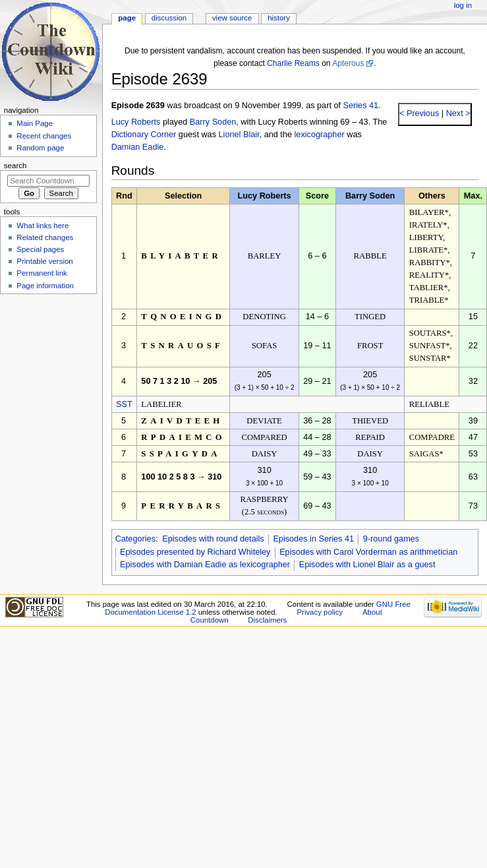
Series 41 (361, 106)
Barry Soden (213, 122)
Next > (457, 113)
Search (15, 166)
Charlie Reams (293, 63)
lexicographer (320, 135)
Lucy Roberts (136, 122)
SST (124, 404)
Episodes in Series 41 (313, 539)
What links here (43, 226)
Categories (135, 539)
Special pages (40, 249)
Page (127, 18)
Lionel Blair (239, 135)
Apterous (348, 63)
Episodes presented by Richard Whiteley (195, 552)
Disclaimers (267, 620)
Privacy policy (320, 612)
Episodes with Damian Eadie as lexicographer (205, 565)
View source (232, 18)
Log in (463, 5)
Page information (45, 286)
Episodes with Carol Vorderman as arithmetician (368, 552)
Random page (40, 148)
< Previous (419, 113)
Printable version (44, 261)
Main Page (35, 123)
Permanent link (42, 273)
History (279, 18)
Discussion (169, 18)
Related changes (45, 237)
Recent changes (44, 136)
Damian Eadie (138, 147)
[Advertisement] (48, 398)
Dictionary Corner (144, 135)
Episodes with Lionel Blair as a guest (367, 565)
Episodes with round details (213, 539)
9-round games (391, 539)
